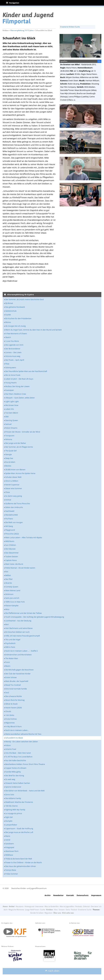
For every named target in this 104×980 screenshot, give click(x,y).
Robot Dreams (11, 428)
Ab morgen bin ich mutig (15, 326)
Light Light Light (12, 401)
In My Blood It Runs (13, 726)
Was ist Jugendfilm (67, 906)
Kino (56, 910)
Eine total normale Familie (16, 689)
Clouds (8, 711)
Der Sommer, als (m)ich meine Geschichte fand (24, 299)
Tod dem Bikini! (12, 413)
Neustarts (20, 906)
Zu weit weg (10, 779)
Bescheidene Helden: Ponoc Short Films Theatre (25, 764)
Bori (7, 624)
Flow (7, 364)
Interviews (39, 906)
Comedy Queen (12, 587)
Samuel (8, 424)
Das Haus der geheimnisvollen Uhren (21, 866)
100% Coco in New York (15, 602)
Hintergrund (29, 906)
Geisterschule (11, 311)
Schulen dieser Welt (13, 477)
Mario (8, 836)
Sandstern (10, 844)
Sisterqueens (11, 367)
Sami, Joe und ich (12, 598)
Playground (10, 530)
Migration (48, 913)
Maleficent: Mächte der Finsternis (19, 802)
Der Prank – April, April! (15, 360)
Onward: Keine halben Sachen (18, 783)
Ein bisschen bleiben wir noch (17, 632)
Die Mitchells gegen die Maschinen (19, 670)
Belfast (8, 575)
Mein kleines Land (13, 590)
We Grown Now (12, 405)
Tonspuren (10, 436)
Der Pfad (9, 579)
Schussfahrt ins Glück (14, 738)
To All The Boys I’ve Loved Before (19, 757)
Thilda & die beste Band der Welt (19, 859)
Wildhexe (9, 855)
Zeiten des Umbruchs (14, 507)
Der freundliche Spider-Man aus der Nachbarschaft (26, 371)
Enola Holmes (11, 719)
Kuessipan (10, 390)
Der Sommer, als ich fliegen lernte (19, 447)
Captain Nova (11, 560)
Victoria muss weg (13, 356)
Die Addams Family (13, 798)
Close (8, 492)
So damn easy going (14, 496)
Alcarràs (9, 583)
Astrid (8, 840)
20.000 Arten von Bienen (15, 470)
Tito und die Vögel (13, 639)
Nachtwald (10, 511)
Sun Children (11, 545)
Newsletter (58, 895)
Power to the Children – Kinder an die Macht (24, 862)
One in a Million (12, 481)
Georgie (9, 454)
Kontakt (70, 895)
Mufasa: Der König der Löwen (17, 386)
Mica (7, 609)
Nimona (9, 439)
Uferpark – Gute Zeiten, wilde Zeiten (20, 398)
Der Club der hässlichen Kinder (18, 674)
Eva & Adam (10, 462)
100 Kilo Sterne (11, 806)
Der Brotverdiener (13, 349)
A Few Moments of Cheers (16, 334)
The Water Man (12, 658)
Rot (7, 572)
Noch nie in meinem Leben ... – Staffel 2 (21, 651)
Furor (8, 662)
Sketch (8, 337)
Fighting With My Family (15, 810)
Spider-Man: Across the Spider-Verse (20, 473)
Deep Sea (9, 458)
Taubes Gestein (12, 556)
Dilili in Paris (10, 647)
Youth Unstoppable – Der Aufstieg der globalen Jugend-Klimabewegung (35, 617)
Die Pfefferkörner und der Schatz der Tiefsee (23, 613)
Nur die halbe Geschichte (16, 760)
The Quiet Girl (11, 451)
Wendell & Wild (12, 515)
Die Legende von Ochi (14, 345)
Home (5, 906)
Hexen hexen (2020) (14, 708)
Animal (8, 500)
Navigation (13, 3)
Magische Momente (16, 910)
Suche (43, 910)
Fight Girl (9, 817)
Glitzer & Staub (11, 704)
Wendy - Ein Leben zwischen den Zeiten (22, 742)
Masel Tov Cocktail (13, 685)
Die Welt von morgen (14, 522)
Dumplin (9, 821)
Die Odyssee (10, 549)
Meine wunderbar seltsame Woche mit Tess (23, 734)
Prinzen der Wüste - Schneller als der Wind (23, 432)
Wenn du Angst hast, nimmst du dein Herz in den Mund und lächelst (34, 330)
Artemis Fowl (11, 749)
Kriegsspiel (10, 847)
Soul (7, 692)
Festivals (79, 906)
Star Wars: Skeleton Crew (16, 394)
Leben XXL (10, 409)
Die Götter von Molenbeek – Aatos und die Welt (25, 791)
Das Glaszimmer (12, 553)
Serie (68, 910)
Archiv (48, 895)
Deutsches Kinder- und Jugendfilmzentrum (29, 888)
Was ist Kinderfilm (52, 906)
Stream (62, 910)
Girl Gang (9, 526)
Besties (8, 466)
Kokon (8, 745)
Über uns (57, 913)
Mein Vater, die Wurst (14, 564)
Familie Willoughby (13, 772)
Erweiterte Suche (85, 910)
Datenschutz (83, 895)
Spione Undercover (13, 787)
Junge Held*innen (32, 910)
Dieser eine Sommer (14, 488)
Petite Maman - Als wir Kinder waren (20, 568)
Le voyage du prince (14, 813)
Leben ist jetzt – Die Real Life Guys (19, 379)
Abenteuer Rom (12, 851)
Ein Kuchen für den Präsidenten (18, 318)
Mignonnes (10, 723)
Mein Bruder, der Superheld (17, 681)
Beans (8, 666)
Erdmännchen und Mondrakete (18, 655)
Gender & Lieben (37, 913)
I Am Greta (10, 715)
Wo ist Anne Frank (13, 375)
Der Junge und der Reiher (16, 443)
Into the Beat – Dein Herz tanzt (18, 753)
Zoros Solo (10, 795)
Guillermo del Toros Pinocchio (18, 503)
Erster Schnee (11, 677)
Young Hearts (11, 383)
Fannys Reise (11, 870)
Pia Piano (9, 519)
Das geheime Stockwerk (15, 307)
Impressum (96, 895)
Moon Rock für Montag (15, 700)
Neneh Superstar (12, 485)
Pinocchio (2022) (12, 534)
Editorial (86, 906)
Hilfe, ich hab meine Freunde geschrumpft (23, 636)
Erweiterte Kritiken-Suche (70, 27)
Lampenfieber (11, 825)
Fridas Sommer (12, 874)
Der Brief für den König (15, 776)
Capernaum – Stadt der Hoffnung (19, 828)
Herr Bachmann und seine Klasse (19, 628)
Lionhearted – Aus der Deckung (18, 621)
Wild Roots (10, 541)
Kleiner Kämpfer (12, 606)
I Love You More (12, 341)
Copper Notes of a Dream (16, 768)
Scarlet (8, 315)
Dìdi (7, 417)
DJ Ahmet (9, 303)
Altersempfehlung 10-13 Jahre (22, 30)
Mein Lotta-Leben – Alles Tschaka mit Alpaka (24, 537)
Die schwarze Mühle (14, 696)
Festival (74, 910)
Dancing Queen (12, 420)
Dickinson (9, 594)
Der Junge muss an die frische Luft (19, 832)
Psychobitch (10, 643)
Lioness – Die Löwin (13, 352)
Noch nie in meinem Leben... (17, 730)
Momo (8, 322)
